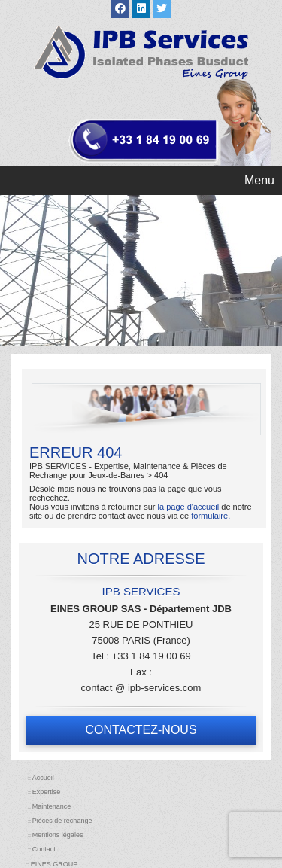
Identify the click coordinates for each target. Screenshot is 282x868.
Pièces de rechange (62, 821)
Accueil (43, 778)
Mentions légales (58, 835)
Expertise (47, 792)
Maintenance (52, 806)
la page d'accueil (189, 507)
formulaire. (211, 516)
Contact (44, 849)
